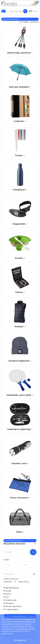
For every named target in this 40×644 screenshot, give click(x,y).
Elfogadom (20, 640)
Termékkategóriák (14, 541)
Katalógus (10, 603)
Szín (7, 597)
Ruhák (8, 591)
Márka (8, 594)
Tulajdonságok (12, 609)
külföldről (8, 582)
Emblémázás (11, 600)
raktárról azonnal (11, 579)
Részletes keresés (11, 19)
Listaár (6, 560)
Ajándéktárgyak (12, 588)
